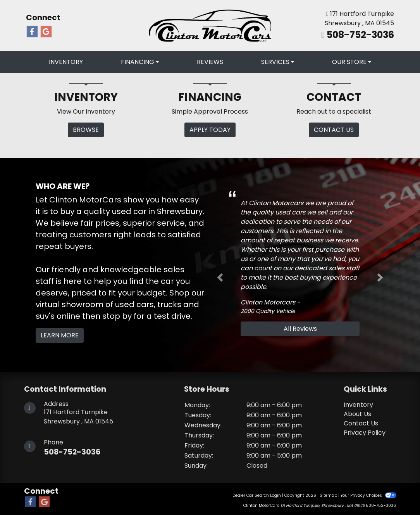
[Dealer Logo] (210, 25)
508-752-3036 (359, 35)
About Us (357, 414)
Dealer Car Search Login (257, 495)
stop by (117, 316)
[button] (220, 278)
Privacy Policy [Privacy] (365, 433)
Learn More (60, 335)
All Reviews (300, 329)
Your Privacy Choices (368, 495)
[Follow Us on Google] (46, 32)
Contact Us (361, 423)
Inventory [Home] (358, 405)
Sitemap (328, 495)
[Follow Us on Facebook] (32, 32)
